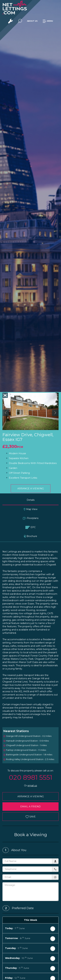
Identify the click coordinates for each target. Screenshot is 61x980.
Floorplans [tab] (30, 518)
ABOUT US (32, 21)
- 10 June (19, 958)
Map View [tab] (30, 509)
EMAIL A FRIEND (30, 807)
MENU (48, 21)
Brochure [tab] (30, 536)
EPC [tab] (30, 527)
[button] (6, 413)
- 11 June (17, 968)
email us (32, 786)
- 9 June (16, 948)
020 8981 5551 (31, 777)
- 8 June (18, 938)
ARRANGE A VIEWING (31, 489)
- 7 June (15, 928)
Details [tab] (31, 500)
